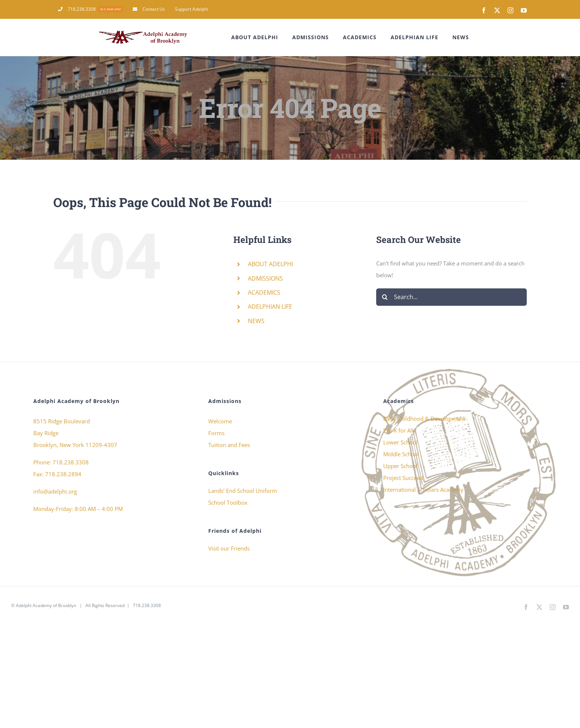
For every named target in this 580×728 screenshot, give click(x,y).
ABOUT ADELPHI (270, 264)
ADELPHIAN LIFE (270, 307)
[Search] (385, 297)
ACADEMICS (264, 292)
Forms (216, 433)
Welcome (220, 421)
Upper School (400, 466)
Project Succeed (403, 478)
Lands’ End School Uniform (243, 491)
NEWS (256, 321)
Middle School (401, 454)
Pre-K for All (398, 430)
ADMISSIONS (265, 278)
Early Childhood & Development (424, 419)
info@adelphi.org (55, 491)
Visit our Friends (229, 548)
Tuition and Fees (229, 445)
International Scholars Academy (423, 490)
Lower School (400, 442)
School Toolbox (228, 502)
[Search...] (451, 297)
